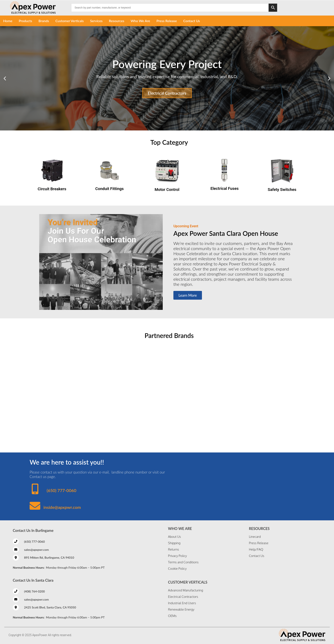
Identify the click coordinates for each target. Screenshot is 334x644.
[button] (5, 78)
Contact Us (191, 21)
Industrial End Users (182, 603)
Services (96, 21)
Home (8, 21)
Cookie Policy (177, 569)
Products (25, 21)
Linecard (255, 537)
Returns (173, 549)
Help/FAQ (256, 549)
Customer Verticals (70, 21)
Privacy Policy (177, 556)
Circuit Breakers (52, 189)
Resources (117, 21)
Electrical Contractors (167, 93)
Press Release (167, 21)
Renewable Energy (181, 609)
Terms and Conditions (183, 562)
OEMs (172, 616)
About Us (174, 537)
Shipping (174, 543)
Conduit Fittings (109, 189)
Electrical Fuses (225, 189)
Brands (44, 21)
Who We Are (140, 21)
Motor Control (167, 190)
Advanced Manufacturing (186, 590)
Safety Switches (282, 190)
